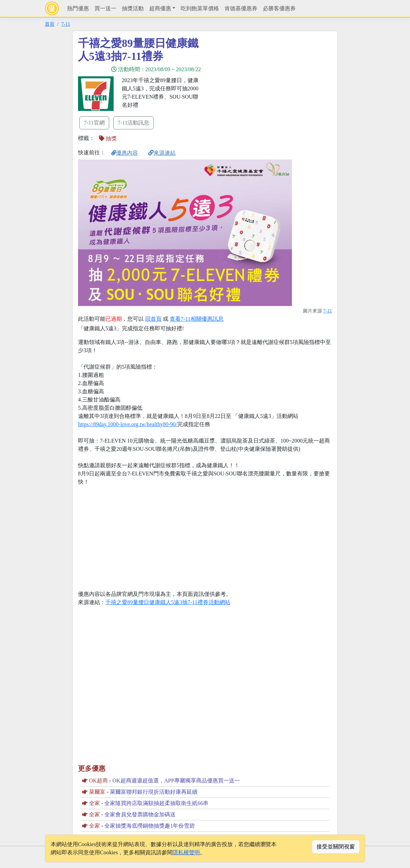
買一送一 (105, 8)
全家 (94, 803)
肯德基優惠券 (241, 8)
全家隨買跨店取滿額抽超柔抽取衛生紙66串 (156, 803)
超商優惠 (160, 8)
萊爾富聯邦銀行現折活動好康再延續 (154, 792)
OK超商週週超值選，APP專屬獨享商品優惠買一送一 (176, 781)
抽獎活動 (133, 8)
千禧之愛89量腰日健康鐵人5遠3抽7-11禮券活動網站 (168, 602)
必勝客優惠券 (279, 8)
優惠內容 (125, 153)
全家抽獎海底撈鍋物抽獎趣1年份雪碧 (150, 826)
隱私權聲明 (186, 852)
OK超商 (98, 781)
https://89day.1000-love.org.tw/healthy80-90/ (128, 424)
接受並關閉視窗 (336, 847)
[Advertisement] (267, 85)
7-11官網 (94, 123)
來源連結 (162, 153)
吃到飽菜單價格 (200, 8)
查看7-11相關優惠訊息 (197, 319)
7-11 (66, 24)
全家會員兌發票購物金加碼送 (140, 814)
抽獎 (108, 138)
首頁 (50, 24)
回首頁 (153, 319)
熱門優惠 (78, 8)
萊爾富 (97, 792)
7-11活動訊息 (134, 123)
